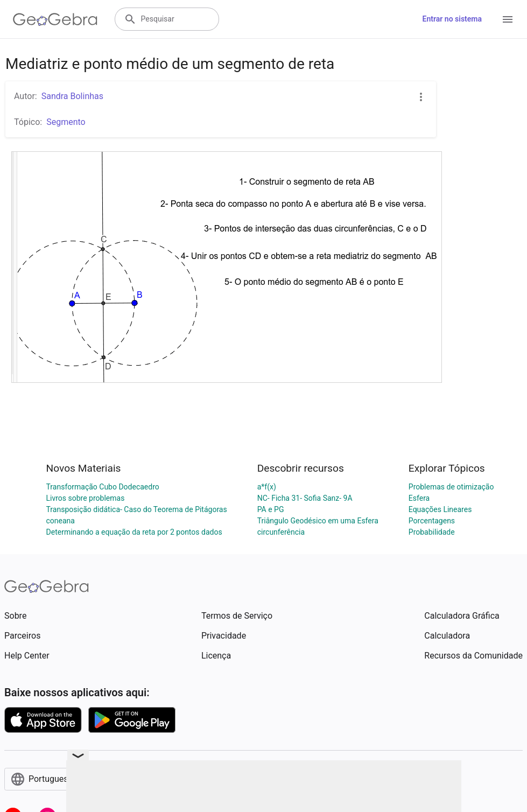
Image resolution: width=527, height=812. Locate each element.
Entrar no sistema (452, 19)
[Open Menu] (508, 19)
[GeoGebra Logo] (55, 19)
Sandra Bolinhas (72, 96)
